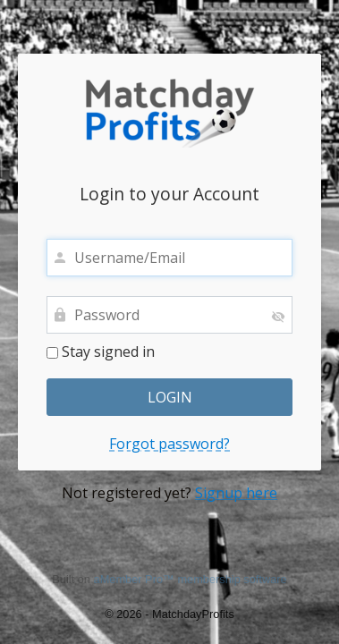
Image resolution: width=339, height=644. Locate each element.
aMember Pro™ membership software (191, 579)
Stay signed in (101, 352)
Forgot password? (169, 445)
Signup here (236, 493)
